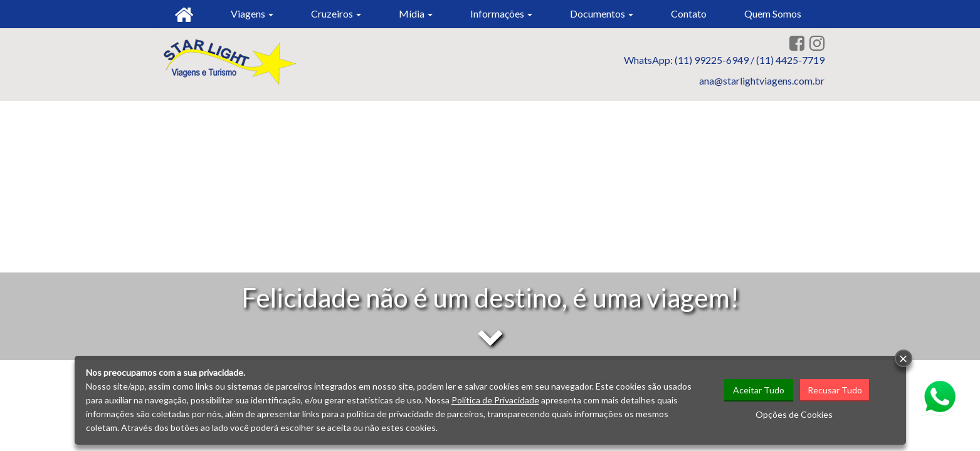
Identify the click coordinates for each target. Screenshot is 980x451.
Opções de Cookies (794, 414)
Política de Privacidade (495, 400)
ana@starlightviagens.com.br (762, 80)
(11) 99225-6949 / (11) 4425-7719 (750, 60)
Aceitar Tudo (759, 390)
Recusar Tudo (835, 390)
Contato (689, 13)
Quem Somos (773, 13)
